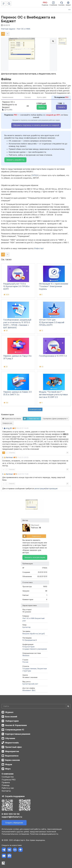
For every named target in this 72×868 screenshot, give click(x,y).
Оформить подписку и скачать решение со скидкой (36, 125)
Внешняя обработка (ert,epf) (34, 634)
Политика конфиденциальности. (44, 834)
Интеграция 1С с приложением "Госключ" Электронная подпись (53, 286)
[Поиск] (9, 4)
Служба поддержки (15, 796)
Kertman (9, 457)
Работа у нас (8, 788)
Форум (9, 764)
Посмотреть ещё (35, 409)
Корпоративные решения (18, 734)
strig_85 (9, 428)
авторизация (52, 488)
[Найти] (68, 706)
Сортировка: (55, 419)
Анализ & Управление (16, 725)
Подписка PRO (9, 780)
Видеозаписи (12, 756)
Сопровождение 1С (15, 730)
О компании (8, 774)
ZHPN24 (35, 175)
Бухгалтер (26, 627)
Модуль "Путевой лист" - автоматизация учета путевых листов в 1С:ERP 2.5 (53, 394)
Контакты (6, 791)
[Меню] (4, 4)
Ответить (12, 453)
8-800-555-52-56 (11, 814)
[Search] (36, 706)
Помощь (6, 785)
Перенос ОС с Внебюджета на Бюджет (28, 19)
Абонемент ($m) (29, 690)
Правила (6, 782)
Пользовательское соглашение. (15, 834)
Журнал (9, 712)
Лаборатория (12, 721)
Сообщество (8, 777)
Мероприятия (12, 751)
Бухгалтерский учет (30, 684)
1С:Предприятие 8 (30, 640)
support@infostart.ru (12, 817)
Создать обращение (14, 823)
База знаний (11, 717)
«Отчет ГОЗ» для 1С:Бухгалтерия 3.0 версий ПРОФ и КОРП (52, 322)
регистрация (40, 488)
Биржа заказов (12, 760)
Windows (26, 655)
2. (3, 457)
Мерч (8, 769)
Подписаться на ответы (12, 419)
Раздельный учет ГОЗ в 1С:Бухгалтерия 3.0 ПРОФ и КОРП (16, 286)
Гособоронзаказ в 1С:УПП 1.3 (53, 356)
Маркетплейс (12, 743)
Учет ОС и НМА (28, 618)
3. (3, 474)
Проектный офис (14, 747)
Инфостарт (39, 248)
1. (3, 428)
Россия (25, 662)
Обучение (10, 738)
